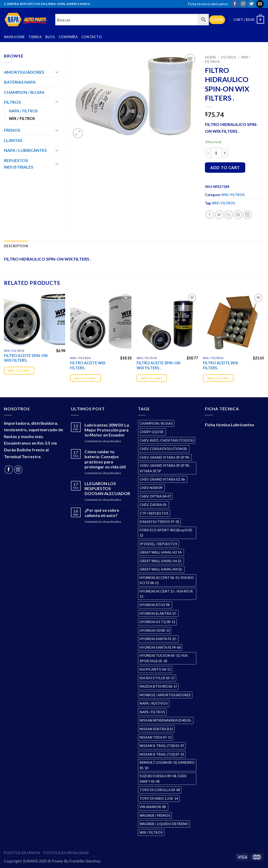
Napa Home (14, 37)
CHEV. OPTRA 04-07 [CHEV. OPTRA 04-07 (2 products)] (155, 496)
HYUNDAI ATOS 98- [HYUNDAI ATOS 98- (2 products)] (155, 605)
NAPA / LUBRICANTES (25, 150)
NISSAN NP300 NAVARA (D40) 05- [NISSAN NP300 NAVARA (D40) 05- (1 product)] (166, 720)
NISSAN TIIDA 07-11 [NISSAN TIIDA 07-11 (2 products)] (155, 737)
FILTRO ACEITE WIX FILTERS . (88, 365)
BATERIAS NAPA (20, 82)
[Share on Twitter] (219, 215)
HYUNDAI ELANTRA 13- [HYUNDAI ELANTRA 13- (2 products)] (158, 613)
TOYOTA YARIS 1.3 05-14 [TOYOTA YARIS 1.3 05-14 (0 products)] (159, 798)
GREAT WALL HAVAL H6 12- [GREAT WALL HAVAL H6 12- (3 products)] (161, 561)
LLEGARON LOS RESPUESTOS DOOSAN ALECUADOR (107, 488)
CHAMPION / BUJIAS (24, 92)
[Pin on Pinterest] (238, 215)
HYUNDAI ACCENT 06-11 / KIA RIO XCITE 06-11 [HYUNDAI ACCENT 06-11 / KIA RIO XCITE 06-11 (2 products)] (167, 580)
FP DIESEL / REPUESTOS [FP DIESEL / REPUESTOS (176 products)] (158, 544)
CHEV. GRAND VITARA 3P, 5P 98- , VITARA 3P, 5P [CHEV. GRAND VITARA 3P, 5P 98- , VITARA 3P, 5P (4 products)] (165, 468)
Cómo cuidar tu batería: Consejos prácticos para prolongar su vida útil (105, 459)
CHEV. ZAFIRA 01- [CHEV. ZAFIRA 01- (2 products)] (153, 505)
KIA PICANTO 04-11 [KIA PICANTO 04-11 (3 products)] (155, 669)
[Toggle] (57, 72)
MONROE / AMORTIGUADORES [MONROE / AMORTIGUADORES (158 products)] (165, 695)
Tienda (35, 37)
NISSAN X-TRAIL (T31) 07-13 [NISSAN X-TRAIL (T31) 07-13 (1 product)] (162, 754)
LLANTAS (13, 140)
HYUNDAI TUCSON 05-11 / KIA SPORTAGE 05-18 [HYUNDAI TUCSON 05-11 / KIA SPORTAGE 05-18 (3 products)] (164, 658)
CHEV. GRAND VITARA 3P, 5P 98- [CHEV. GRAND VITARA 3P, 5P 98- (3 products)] (165, 457)
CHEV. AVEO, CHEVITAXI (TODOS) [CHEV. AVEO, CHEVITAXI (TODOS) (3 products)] (167, 440)
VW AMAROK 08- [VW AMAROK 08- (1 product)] (153, 807)
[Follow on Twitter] (252, 4)
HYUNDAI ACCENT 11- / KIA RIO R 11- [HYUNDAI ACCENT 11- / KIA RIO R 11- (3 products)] (166, 594)
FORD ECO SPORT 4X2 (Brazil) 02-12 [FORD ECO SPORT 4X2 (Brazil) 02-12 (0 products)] (166, 533)
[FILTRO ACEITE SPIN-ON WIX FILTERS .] (35, 319)
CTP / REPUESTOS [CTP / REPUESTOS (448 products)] (154, 513)
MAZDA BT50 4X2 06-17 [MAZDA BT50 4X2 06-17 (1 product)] (158, 686)
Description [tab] (16, 246)
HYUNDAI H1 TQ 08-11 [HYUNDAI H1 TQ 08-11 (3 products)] (157, 622)
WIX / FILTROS (233, 195)
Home (211, 57)
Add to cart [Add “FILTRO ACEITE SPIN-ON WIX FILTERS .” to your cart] (19, 370)
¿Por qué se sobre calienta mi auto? (102, 513)
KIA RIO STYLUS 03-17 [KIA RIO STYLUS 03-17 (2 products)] (157, 678)
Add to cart (225, 167)
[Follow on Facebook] (235, 4)
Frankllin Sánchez (85, 861)
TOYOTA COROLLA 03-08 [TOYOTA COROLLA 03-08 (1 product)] (160, 790)
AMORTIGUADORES (24, 72)
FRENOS (12, 130)
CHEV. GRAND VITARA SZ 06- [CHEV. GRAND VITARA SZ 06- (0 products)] (163, 479)
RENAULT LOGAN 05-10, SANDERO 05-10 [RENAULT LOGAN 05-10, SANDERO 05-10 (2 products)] (167, 765)
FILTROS (229, 57)
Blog (50, 37)
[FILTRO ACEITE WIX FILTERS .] (101, 323)
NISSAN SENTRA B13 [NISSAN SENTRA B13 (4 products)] (156, 729)
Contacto (92, 37)
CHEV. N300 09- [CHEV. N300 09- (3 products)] (151, 488)
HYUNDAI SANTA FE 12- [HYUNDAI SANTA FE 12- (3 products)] (158, 639)
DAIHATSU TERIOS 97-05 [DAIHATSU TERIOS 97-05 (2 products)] (159, 522)
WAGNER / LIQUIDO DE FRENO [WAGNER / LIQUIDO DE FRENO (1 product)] (164, 824)
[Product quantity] (216, 153)
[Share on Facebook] (210, 215)
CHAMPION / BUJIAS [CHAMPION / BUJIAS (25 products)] (156, 423)
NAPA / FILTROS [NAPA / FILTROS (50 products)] (152, 712)
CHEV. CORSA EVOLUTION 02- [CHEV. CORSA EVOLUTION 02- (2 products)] (164, 449)
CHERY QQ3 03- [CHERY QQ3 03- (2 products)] (152, 432)
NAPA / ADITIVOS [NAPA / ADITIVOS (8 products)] (154, 703)
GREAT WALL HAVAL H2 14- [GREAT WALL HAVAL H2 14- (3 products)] (161, 552)
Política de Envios (22, 853)
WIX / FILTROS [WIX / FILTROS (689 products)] (151, 832)
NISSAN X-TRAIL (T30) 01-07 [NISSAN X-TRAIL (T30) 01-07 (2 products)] (162, 746)
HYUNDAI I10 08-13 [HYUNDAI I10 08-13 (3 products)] (155, 630)
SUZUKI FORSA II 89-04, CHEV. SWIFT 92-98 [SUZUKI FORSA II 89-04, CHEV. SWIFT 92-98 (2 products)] (163, 779)
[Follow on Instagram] (243, 4)
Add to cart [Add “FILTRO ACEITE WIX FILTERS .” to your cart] (85, 378)
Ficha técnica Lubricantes (208, 4)
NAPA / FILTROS (23, 111)
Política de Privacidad (66, 853)
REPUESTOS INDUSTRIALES (19, 164)
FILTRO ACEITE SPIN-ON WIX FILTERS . (26, 358)
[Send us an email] (260, 4)
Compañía (68, 37)
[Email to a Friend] (229, 215)
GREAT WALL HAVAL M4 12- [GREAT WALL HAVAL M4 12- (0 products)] (161, 569)
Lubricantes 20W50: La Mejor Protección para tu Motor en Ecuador (107, 430)
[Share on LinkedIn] (247, 215)
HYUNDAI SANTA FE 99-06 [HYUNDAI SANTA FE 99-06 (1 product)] (160, 647)
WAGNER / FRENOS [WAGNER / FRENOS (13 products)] (155, 815)
